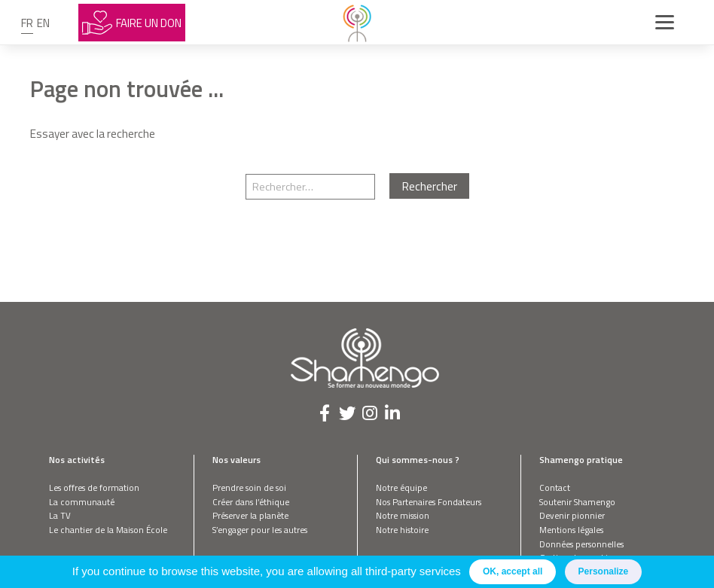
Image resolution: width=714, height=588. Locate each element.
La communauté (82, 502)
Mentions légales (571, 530)
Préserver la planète (250, 515)
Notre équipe (401, 487)
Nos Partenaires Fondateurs (429, 502)
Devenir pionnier (572, 515)
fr (27, 23)
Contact (555, 487)
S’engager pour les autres (260, 530)
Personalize (604, 571)
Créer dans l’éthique (251, 502)
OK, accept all (513, 571)
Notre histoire (402, 530)
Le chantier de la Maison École (108, 530)
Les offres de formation (94, 487)
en (43, 23)
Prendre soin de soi (249, 487)
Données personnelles (581, 544)
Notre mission (403, 515)
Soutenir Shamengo (577, 502)
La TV (60, 515)
